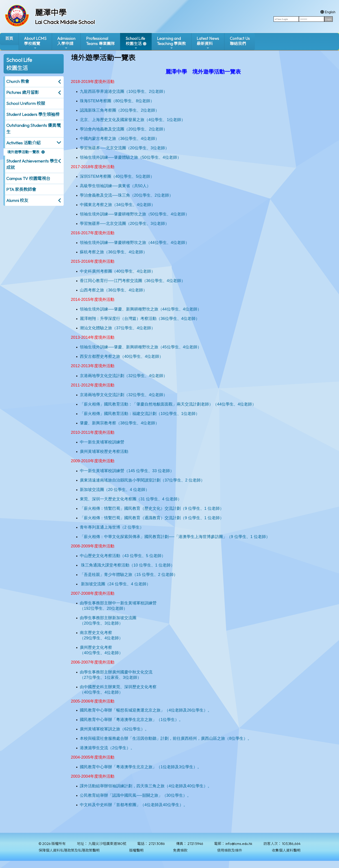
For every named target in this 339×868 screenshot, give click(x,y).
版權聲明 (136, 850)
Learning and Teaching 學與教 (171, 43)
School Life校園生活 (135, 43)
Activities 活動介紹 (23, 143)
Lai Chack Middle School (65, 22)
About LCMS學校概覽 (35, 43)
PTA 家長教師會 (21, 189)
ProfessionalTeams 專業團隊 (100, 43)
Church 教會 (18, 81)
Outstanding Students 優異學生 (33, 129)
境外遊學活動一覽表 (23, 152)
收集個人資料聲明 (286, 850)
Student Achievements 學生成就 (32, 164)
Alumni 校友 (17, 200)
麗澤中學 (51, 13)
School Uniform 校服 (26, 103)
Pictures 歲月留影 (23, 92)
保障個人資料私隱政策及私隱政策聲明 (69, 850)
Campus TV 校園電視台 (28, 178)
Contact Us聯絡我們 (240, 41)
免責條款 (180, 850)
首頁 (9, 38)
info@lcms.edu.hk (239, 844)
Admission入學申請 (66, 43)
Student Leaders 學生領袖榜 (33, 114)
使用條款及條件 (230, 850)
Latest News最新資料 (208, 43)
